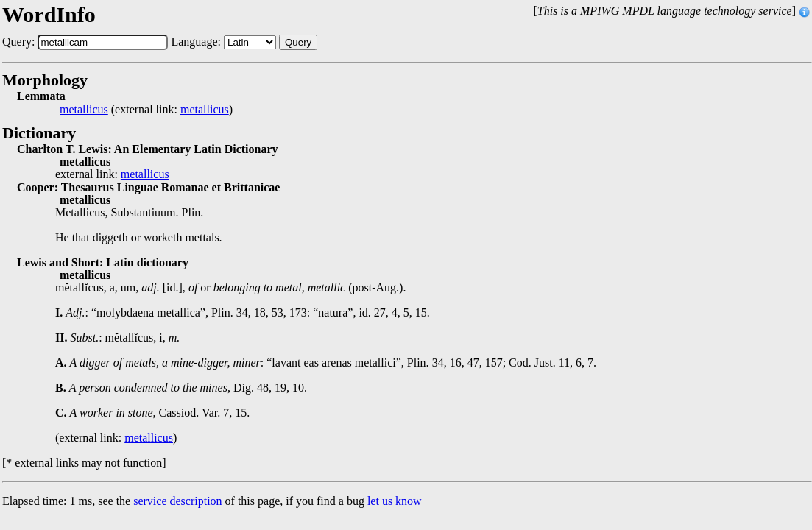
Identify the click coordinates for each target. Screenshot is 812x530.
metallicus (84, 110)
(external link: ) (146, 110)
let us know (395, 501)
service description (177, 501)
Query (298, 42)
